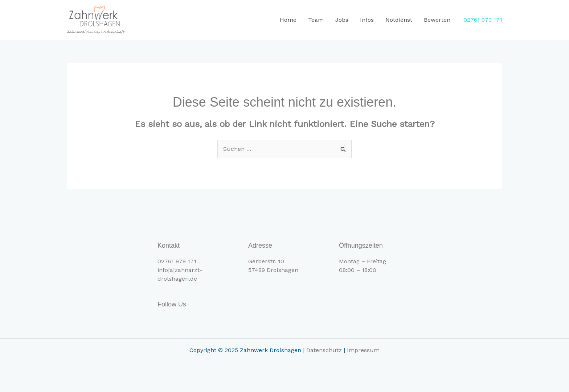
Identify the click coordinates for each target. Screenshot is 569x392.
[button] (483, 20)
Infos (367, 20)
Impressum (363, 350)
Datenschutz (324, 350)
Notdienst (399, 20)
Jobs (342, 20)
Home (288, 20)
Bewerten (437, 20)
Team (316, 20)
